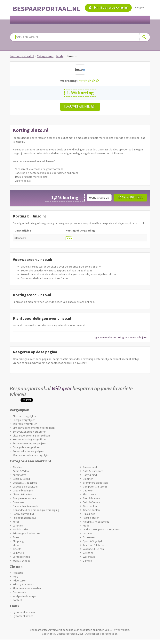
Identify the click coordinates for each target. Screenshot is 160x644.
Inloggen (140, 8)
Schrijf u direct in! (108, 7)
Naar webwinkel (80, 106)
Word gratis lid (99, 198)
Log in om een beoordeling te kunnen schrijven (120, 337)
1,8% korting (80, 93)
